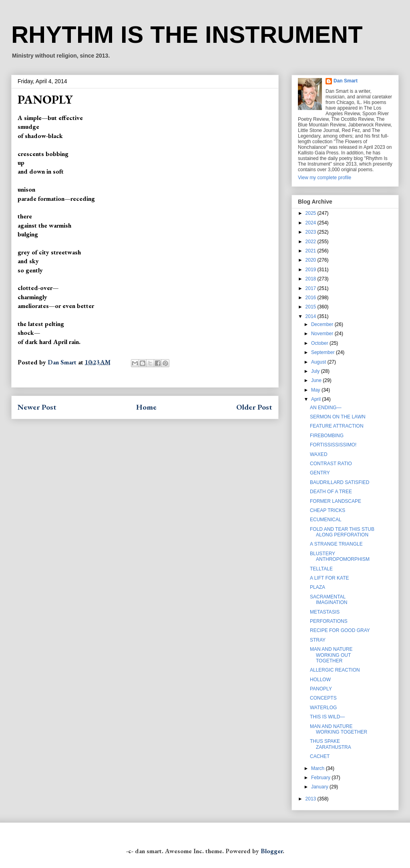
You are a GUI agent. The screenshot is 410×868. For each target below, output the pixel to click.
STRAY (318, 640)
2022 (312, 242)
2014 (312, 316)
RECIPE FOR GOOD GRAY (340, 630)
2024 (312, 223)
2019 (312, 270)
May (316, 390)
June (317, 380)
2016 (312, 298)
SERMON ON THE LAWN (338, 417)
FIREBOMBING (327, 436)
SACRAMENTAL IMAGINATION (329, 600)
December (323, 324)
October (320, 343)
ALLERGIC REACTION (335, 670)
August (319, 362)
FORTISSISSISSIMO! (333, 445)
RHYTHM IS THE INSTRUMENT (187, 35)
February (321, 778)
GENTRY (320, 473)
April (317, 399)
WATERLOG (323, 708)
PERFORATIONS (329, 621)
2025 (312, 213)
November (323, 334)
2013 (312, 799)
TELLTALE (321, 569)
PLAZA (318, 587)
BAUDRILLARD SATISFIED (340, 482)
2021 (312, 251)
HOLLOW (320, 680)
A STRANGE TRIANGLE (336, 544)
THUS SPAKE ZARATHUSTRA (331, 744)
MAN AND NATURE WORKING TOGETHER (339, 729)
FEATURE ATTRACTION (337, 426)
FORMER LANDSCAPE (336, 501)
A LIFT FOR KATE (330, 578)
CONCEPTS (323, 698)
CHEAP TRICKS (328, 510)
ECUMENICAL (326, 520)
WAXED (319, 454)
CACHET (320, 756)
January (320, 787)
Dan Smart (346, 81)
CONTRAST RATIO (331, 464)
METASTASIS (325, 612)
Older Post (254, 407)
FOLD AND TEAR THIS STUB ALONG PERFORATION (342, 532)
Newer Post (37, 407)
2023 (312, 232)
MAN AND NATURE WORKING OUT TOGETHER (331, 655)
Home (146, 407)
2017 (312, 288)
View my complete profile (325, 178)
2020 (312, 260)
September (324, 352)
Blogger (272, 851)
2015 (312, 307)
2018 (312, 279)
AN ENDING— (326, 408)
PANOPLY (321, 689)
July (316, 371)
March (319, 768)
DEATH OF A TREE (331, 492)
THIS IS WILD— (327, 717)
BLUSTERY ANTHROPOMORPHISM (340, 556)
